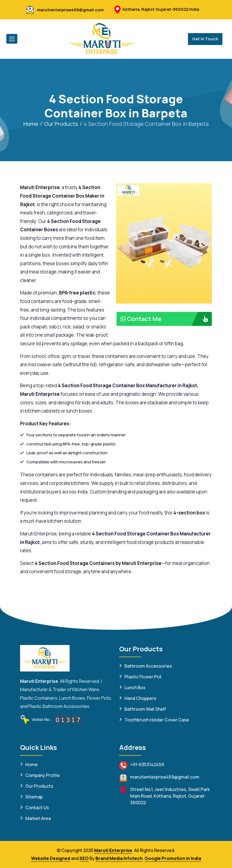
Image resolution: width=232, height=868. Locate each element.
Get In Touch (205, 39)
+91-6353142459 (147, 765)
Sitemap (34, 797)
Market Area (38, 818)
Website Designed (51, 858)
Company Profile (43, 775)
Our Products (61, 124)
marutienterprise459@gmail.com (70, 10)
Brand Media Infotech (119, 858)
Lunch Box (135, 688)
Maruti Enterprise (113, 850)
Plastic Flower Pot (143, 677)
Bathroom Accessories (148, 666)
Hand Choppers (140, 698)
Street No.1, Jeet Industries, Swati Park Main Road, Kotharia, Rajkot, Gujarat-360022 (170, 796)
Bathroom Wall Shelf (145, 709)
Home (31, 124)
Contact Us (37, 808)
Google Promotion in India (173, 858)
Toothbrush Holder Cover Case (157, 720)
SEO (84, 858)
